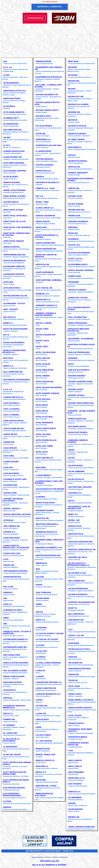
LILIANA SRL (41, 714)
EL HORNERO (9, 725)
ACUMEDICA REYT (11, 118)
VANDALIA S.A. (74, 792)
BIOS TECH (8, 358)
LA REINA (40, 676)
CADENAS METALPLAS (13, 397)
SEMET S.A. (73, 514)
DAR (5, 598)
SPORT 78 (72, 608)
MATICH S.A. (41, 772)
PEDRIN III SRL (74, 216)
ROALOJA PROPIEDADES (79, 352)
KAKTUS (39, 612)
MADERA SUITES (43, 749)
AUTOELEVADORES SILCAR (15, 296)
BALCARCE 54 (9, 317)
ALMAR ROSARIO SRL (13, 157)
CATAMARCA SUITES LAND (15, 479)
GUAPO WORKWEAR (45, 272)
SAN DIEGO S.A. (75, 493)
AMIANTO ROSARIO (12, 183)
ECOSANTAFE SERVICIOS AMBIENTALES (14, 707)
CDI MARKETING (10, 485)
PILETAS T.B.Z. (74, 245)
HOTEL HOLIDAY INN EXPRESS (49, 388)
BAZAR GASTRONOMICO (14, 343)
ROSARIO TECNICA (76, 395)
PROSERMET (74, 282)
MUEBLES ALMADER (77, 134)
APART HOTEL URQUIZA (14, 241)
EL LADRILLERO (10, 733)
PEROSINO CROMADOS (78, 222)
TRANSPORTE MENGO (78, 737)
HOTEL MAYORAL (43, 399)
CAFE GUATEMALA (11, 403)
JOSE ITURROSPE (43, 593)
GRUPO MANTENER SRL (46, 249)
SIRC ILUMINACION (76, 581)
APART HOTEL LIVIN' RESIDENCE (17, 227)
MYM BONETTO (75, 147)
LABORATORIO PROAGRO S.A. (49, 682)
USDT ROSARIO (75, 784)
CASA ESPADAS (10, 448)
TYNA (70, 751)
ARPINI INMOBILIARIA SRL (14, 255)
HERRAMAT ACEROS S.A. (46, 306)
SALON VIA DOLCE (76, 479)
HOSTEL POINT (42, 329)
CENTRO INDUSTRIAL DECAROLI (17, 514)
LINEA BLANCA (42, 719)
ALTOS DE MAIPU (11, 177)
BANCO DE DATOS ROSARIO (15, 329)
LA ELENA (40, 645)
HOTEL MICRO (42, 405)
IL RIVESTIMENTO (43, 475)
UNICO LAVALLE (75, 766)
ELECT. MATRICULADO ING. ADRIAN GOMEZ (14, 773)
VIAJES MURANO (75, 809)
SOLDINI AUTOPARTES (78, 594)
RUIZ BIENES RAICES (77, 427)
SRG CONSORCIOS (76, 614)
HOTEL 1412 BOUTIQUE (46, 352)
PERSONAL (73, 227)
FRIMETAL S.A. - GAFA (45, 188)
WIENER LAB (74, 817)
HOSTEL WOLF (42, 347)
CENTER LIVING (10, 493)
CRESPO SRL (9, 565)
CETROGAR (8, 520)
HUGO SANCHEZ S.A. (45, 458)
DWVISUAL (8, 698)
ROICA (71, 364)
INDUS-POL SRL (42, 518)
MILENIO (72, 89)
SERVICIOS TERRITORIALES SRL (82, 550)
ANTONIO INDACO (11, 202)
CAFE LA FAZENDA (11, 409)
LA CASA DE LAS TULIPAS (47, 639)
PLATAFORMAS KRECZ (78, 265)
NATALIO (72, 155)
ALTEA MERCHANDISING (14, 163)
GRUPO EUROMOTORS (45, 243)
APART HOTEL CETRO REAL (15, 216)
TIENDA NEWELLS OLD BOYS (81, 700)
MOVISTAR (73, 120)
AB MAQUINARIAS (11, 83)
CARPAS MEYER (10, 434)
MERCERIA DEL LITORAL (46, 786)
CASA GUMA (9, 456)
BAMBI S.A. (8, 323)
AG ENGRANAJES (11, 124)
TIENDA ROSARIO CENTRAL (80, 708)
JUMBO (39, 604)
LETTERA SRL (42, 706)
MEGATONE (41, 780)
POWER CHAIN (74, 276)
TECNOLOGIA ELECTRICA (79, 649)
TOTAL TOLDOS (75, 716)
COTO (6, 559)
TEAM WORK (74, 643)
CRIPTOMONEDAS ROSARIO (15, 571)
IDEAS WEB (41, 468)
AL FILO (7, 145)
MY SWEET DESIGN (76, 140)
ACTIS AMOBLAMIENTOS (14, 112)
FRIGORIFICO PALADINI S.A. (48, 183)
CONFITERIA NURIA (12, 538)
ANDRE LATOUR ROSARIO (14, 190)
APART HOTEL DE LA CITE (14, 222)
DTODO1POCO (9, 690)
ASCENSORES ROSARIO (14, 274)
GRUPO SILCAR (42, 265)
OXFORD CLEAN (75, 196)
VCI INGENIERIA (75, 798)
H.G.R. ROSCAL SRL (44, 288)
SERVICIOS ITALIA (76, 534)
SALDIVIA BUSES (75, 466)
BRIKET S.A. (8, 366)
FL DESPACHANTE (44, 151)
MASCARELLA (42, 766)
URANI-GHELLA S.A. (77, 778)
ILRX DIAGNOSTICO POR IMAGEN (50, 489)
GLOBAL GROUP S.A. (45, 208)
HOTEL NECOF (42, 411)
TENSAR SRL (74, 675)
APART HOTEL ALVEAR (13, 210)
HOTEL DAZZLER (43, 364)
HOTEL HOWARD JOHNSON (47, 393)
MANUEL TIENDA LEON (45, 755)
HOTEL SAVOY (42, 452)
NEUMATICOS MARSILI (78, 161)
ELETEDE (7, 801)
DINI (5, 624)
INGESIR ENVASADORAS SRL (48, 555)
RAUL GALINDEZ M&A (77, 317)
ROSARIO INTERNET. (77, 376)
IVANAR (39, 585)
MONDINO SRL (74, 112)
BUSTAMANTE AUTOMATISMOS (17, 380)
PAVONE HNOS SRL (76, 210)
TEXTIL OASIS (74, 686)
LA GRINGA (41, 657)
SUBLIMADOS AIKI (76, 620)
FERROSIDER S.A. (43, 140)
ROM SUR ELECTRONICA (79, 370)
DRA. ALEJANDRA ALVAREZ (15, 671)
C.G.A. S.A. (8, 389)
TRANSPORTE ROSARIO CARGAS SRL (78, 744)
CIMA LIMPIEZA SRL (12, 526)
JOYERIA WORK (42, 598)
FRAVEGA (40, 177)
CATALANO (8, 468)
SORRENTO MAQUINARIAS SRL (81, 602)
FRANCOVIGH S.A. (43, 171)
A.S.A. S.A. (8, 67)
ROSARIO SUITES (76, 389)
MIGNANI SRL (74, 81)
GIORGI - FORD (42, 202)
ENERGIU (7, 807)
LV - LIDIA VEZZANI (44, 741)
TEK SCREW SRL (75, 663)
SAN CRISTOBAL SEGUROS (80, 487)
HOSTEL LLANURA (44, 323)
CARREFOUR (9, 442)
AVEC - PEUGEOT (11, 309)
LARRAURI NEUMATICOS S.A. (48, 694)
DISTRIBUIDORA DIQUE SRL (15, 647)
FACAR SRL (41, 134)
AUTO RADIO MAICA (12, 288)
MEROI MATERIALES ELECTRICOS (44, 795)
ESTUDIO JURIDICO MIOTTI (47, 110)
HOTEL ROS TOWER (44, 446)
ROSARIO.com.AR (49, 861)
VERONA (72, 803)
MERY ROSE (73, 61)
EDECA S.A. (8, 714)
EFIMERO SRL (9, 719)
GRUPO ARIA (41, 227)
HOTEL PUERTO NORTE (46, 429)
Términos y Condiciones (60, 857)
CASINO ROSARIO (11, 462)
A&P (5, 61)
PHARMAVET (74, 239)
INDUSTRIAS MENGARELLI (47, 524)
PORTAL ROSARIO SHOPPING (81, 270)
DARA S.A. (8, 604)
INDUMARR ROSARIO (45, 511)
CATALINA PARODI (11, 473)
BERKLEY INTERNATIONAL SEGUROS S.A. (14, 351)
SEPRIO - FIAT (74, 520)
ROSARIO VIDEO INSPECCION (81, 403)
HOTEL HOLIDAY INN (44, 382)
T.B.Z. (70, 630)
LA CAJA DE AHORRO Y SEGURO (50, 634)
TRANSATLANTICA (76, 723)
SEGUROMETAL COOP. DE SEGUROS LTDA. (79, 508)
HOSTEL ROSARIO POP (46, 335)
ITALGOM (40, 577)
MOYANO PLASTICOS (77, 126)
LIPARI (38, 727)
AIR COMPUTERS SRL (13, 130)
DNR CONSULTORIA (12, 655)
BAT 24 (6, 335)
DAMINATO (8, 593)
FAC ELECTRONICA (44, 126)
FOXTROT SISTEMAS (45, 165)
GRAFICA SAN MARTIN (45, 216)
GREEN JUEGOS (43, 222)
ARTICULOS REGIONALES (14, 261)
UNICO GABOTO (75, 760)
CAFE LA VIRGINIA (11, 415)
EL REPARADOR (10, 747)
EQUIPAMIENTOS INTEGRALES (49, 77)
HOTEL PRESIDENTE (44, 423)
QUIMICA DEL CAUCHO (78, 298)
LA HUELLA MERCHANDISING (48, 663)
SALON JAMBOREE (76, 471)
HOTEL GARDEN (43, 376)
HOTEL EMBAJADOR (44, 370)
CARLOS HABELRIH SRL (14, 429)
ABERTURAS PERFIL (12, 99)
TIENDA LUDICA (75, 694)
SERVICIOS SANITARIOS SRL (80, 542)
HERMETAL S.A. (42, 294)
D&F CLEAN (8, 587)
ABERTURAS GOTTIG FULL (15, 91)
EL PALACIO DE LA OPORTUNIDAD (11, 740)
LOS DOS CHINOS (43, 735)
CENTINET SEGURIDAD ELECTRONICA (13, 500)
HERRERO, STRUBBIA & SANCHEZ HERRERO (45, 314)
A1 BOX (7, 75)
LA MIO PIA (40, 671)
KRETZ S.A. (41, 620)
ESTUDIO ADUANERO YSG (47, 95)
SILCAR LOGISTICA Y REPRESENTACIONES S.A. (78, 564)
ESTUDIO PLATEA (43, 116)
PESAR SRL (73, 233)
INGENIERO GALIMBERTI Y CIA (49, 548)
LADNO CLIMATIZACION (46, 688)
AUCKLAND (8, 282)
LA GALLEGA (41, 651)
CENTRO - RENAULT (12, 509)
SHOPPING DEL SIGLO (78, 557)
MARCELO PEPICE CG (45, 760)
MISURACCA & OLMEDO (78, 104)
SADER (71, 450)
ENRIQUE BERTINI (43, 61)
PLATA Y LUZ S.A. (76, 259)
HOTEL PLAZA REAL (44, 417)
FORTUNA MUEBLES (44, 159)
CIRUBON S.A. (9, 532)
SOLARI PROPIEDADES (78, 589)
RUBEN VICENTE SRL (77, 419)
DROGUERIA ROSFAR (12, 682)
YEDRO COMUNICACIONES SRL (82, 827)
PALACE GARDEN (76, 204)
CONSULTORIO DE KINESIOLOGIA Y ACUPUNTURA (16, 547)
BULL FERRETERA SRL (13, 372)
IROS (38, 569)
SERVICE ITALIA (75, 526)
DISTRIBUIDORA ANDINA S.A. (16, 639)
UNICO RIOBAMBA (76, 772)
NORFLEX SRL (74, 167)
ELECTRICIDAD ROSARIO (14, 788)
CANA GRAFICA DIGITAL (14, 421)
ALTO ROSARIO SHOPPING (15, 171)
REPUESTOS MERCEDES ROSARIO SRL (78, 330)
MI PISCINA (73, 75)
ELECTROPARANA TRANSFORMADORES (12, 795)
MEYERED (72, 67)
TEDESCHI (73, 657)
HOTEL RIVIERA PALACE (46, 440)
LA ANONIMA (41, 628)
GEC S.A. (39, 196)
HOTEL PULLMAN (43, 434)
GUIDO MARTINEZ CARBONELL (49, 280)
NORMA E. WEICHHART (78, 173)
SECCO (71, 501)
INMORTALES (41, 563)
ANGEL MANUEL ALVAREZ (14, 196)
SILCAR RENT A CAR (77, 573)
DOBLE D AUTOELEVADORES (16, 663)
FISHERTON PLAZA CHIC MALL (49, 145)
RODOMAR (73, 358)
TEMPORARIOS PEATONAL (80, 669)
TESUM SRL (73, 680)
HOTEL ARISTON (43, 358)
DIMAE (6, 618)
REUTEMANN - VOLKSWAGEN (81, 339)
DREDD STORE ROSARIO (14, 676)
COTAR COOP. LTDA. (12, 553)
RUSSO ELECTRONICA (78, 432)
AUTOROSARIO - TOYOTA (14, 304)
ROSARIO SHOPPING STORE (80, 382)
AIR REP (7, 138)
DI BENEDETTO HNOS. (13, 610)
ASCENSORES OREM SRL (14, 266)
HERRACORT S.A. (43, 300)
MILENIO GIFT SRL (76, 97)
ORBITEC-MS (74, 188)
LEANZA (39, 700)
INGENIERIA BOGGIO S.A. (47, 532)
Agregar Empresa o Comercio (41, 857)
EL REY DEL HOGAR (12, 755)
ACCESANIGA (9, 106)
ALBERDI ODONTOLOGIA (14, 151)
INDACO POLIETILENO (45, 503)
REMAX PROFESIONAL (78, 323)
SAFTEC (72, 458)
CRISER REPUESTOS (12, 577)
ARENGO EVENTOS (11, 247)
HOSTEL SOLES (42, 341)
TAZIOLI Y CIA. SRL (76, 635)
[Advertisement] (49, 40)
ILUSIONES (40, 497)
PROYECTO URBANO (77, 290)
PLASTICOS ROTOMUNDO (79, 253)
